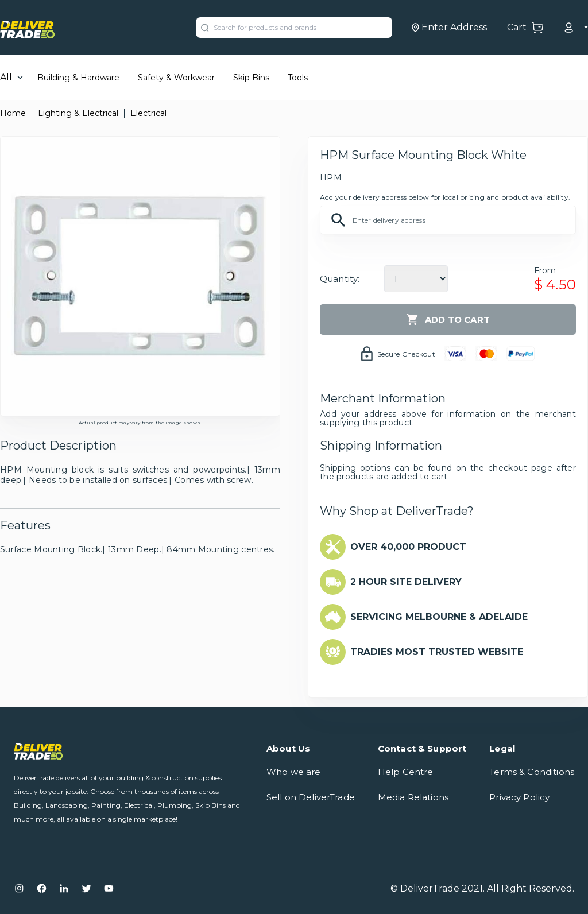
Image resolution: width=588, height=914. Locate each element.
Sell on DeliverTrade (311, 797)
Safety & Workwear (176, 78)
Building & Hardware (78, 78)
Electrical (148, 113)
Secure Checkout (406, 354)
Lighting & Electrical (78, 113)
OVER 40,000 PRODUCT (408, 547)
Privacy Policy (519, 797)
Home (13, 113)
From (545, 270)
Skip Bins (251, 78)
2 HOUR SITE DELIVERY (406, 582)
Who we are (294, 772)
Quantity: (340, 279)
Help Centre (406, 772)
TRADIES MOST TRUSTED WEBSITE (437, 652)
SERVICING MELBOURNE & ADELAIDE (439, 617)
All (6, 77)
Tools (298, 78)
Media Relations (413, 797)
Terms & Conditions (532, 772)
